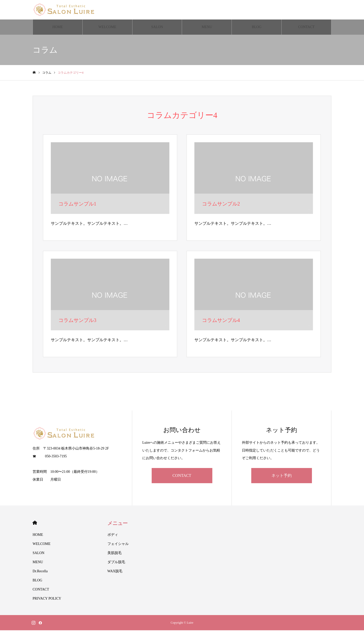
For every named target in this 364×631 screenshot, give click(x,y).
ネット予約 (282, 476)
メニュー (118, 524)
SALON (157, 28)
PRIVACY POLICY (47, 599)
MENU (207, 28)
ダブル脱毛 (116, 563)
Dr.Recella (40, 572)
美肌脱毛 (115, 554)
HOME (58, 28)
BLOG (257, 28)
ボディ (113, 535)
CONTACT (306, 28)
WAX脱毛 (115, 572)
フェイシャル (118, 545)
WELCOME (107, 28)
